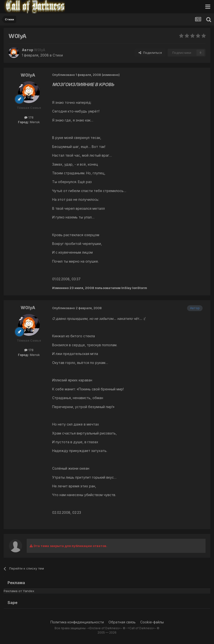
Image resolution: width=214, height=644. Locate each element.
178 (29, 117)
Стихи (58, 55)
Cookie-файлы (152, 622)
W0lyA (28, 75)
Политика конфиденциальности (77, 622)
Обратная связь (122, 622)
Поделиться (150, 53)
